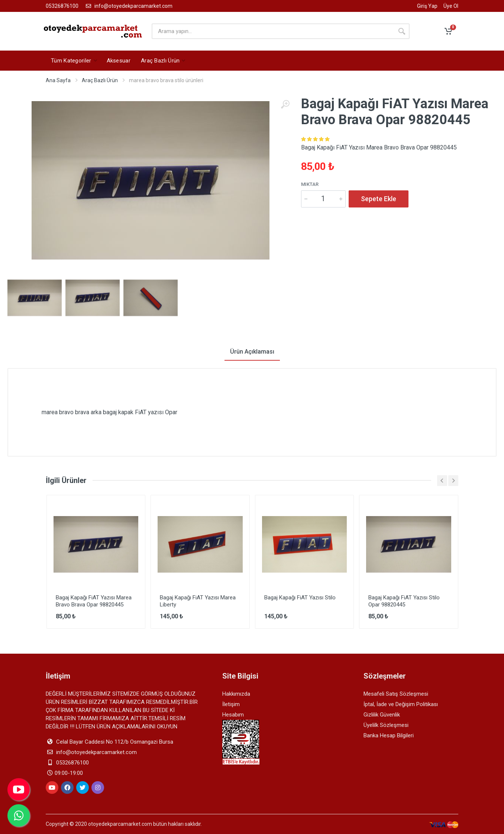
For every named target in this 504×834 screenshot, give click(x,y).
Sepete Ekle (379, 199)
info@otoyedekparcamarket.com (128, 6)
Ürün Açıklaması (252, 352)
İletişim (231, 704)
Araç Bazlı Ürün (100, 80)
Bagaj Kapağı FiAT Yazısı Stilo (300, 598)
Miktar (310, 184)
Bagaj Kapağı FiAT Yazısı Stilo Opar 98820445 (404, 601)
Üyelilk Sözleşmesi (386, 725)
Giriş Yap (427, 6)
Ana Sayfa (58, 80)
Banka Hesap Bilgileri (389, 735)
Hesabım (233, 715)
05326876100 (62, 6)
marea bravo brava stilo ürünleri (166, 80)
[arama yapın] (273, 31)
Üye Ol (451, 6)
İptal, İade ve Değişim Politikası (401, 704)
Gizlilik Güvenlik (382, 715)
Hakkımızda (236, 694)
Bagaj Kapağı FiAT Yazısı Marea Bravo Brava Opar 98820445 (94, 601)
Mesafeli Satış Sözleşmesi (396, 694)
